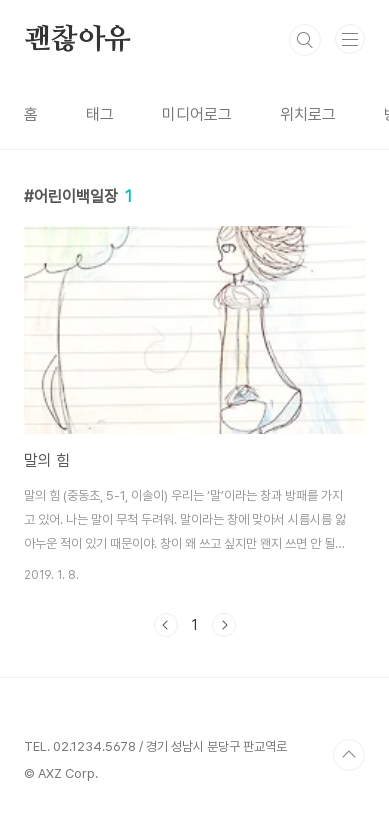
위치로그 (308, 114)
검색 (305, 40)
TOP (349, 755)
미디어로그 (197, 114)
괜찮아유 (77, 40)
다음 (224, 625)
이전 (166, 625)
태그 (100, 114)
